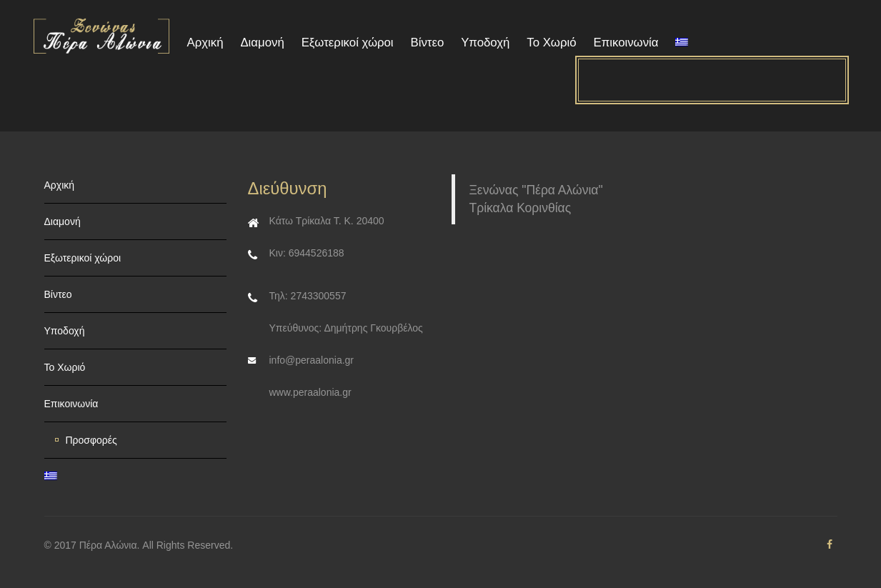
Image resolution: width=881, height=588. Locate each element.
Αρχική (205, 43)
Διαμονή (262, 43)
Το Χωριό (551, 43)
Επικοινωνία (626, 43)
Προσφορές (91, 440)
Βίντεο (427, 43)
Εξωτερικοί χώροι (348, 43)
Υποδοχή (485, 43)
